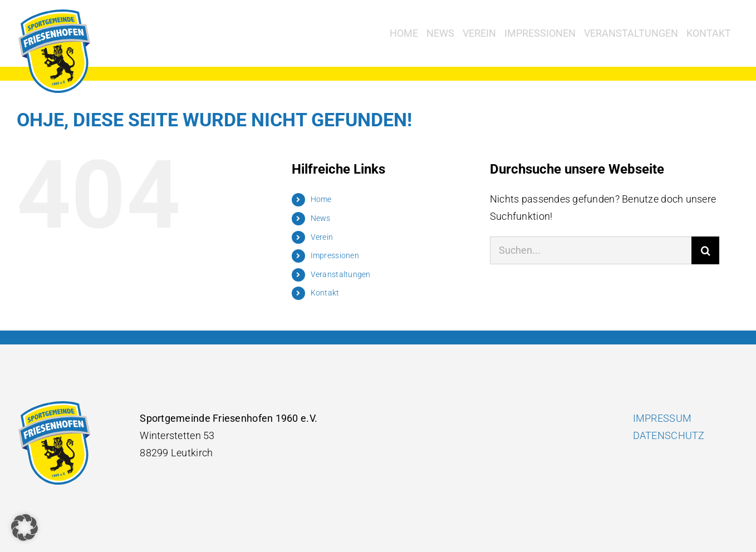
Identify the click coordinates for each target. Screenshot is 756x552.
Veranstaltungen (341, 274)
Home (321, 199)
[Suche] (705, 250)
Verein (322, 237)
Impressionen (335, 255)
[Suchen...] (591, 250)
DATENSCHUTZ (669, 435)
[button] (24, 528)
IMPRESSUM (662, 418)
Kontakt (325, 293)
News (321, 218)
